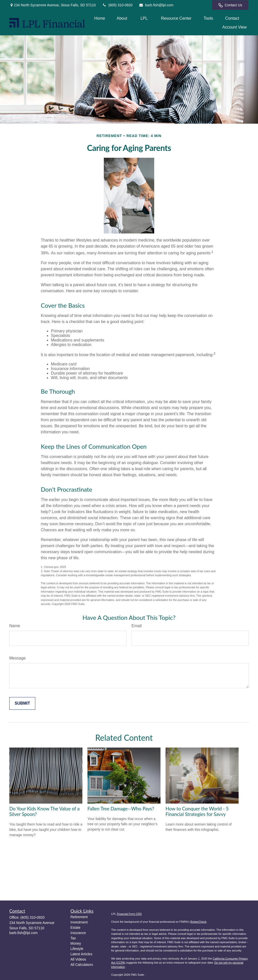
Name (15, 626)
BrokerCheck (199, 922)
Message (18, 658)
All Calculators (82, 965)
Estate (76, 928)
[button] (100, 18)
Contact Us (230, 5)
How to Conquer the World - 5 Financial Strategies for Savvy (197, 811)
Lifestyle (77, 949)
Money (76, 943)
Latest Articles (82, 954)
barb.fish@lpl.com (156, 5)
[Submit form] (22, 703)
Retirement (79, 917)
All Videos (78, 959)
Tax (73, 938)
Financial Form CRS (129, 914)
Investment (79, 922)
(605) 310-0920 (117, 5)
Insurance (78, 933)
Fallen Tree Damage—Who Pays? (121, 809)
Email (137, 626)
